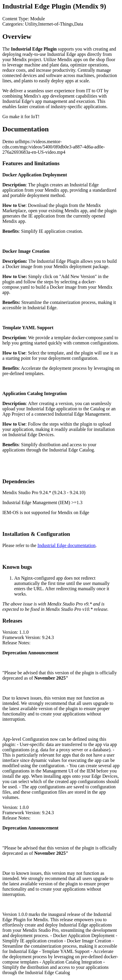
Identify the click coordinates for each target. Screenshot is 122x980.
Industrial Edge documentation (66, 545)
